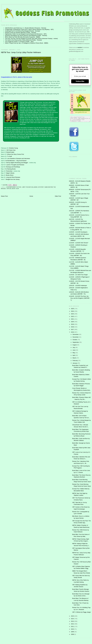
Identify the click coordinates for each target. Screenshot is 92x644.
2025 (73, 309)
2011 (73, 626)
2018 (73, 327)
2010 (73, 629)
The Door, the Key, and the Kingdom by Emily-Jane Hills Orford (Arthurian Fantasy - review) (31, 39)
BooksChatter (10, 152)
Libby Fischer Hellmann (30, 187)
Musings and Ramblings (13, 167)
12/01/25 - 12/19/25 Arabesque (78, 286)
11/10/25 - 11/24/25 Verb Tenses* (79, 243)
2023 (73, 314)
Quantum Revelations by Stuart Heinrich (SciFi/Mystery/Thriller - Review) (26, 35)
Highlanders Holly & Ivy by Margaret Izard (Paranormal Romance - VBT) (26, 34)
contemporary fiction (14, 187)
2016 (73, 332)
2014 (73, 619)
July (74, 347)
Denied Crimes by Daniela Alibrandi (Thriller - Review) (21, 32)
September (76, 342)
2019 (73, 324)
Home (31, 196)
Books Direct (10, 175)
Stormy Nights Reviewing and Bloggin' (17, 163)
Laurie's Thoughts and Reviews (15, 165)
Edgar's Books (10, 173)
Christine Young (13, 148)
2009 (73, 632)
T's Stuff (9, 156)
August (75, 345)
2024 (73, 311)
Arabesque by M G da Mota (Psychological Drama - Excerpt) (22, 31)
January (75, 363)
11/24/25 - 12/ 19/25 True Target (78, 275)
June (74, 350)
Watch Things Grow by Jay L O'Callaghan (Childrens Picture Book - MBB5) (27, 43)
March (75, 358)
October (75, 340)
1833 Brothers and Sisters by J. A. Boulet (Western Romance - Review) (26, 28)
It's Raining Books (10, 169)
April (74, 355)
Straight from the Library (13, 179)
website (80, 47)
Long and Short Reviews (13, 177)
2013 (73, 621)
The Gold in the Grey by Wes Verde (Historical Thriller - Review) (23, 40)
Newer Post (4, 196)
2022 (73, 316)
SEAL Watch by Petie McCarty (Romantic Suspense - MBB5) (23, 37)
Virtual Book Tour (13, 189)
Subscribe (80, 81)
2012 (73, 624)
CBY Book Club (11, 150)
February (75, 361)
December (76, 334)
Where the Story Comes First (15, 154)
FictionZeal (9, 171)
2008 (73, 634)
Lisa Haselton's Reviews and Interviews (18, 158)
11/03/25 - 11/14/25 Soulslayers (78, 232)
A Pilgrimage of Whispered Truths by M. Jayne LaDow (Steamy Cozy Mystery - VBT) (29, 29)
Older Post (58, 196)
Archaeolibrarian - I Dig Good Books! (16, 161)
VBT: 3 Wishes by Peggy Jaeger (81, 612)
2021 (73, 319)
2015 (73, 616)
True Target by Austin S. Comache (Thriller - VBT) (19, 42)
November (76, 337)
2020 (73, 322)
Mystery (41, 187)
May (74, 353)
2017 (73, 329)
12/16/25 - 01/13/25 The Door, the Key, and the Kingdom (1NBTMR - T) (80, 298)
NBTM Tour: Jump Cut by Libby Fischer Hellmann (21, 52)
